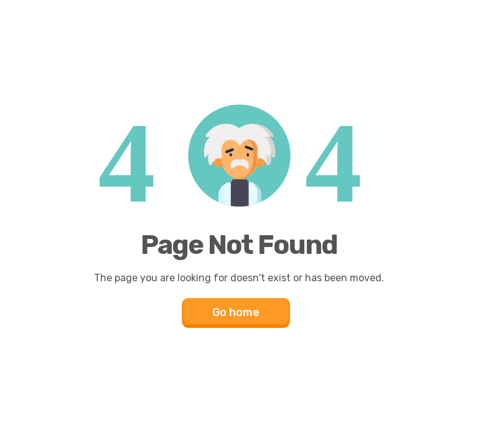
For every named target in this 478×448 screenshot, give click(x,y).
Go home (236, 312)
